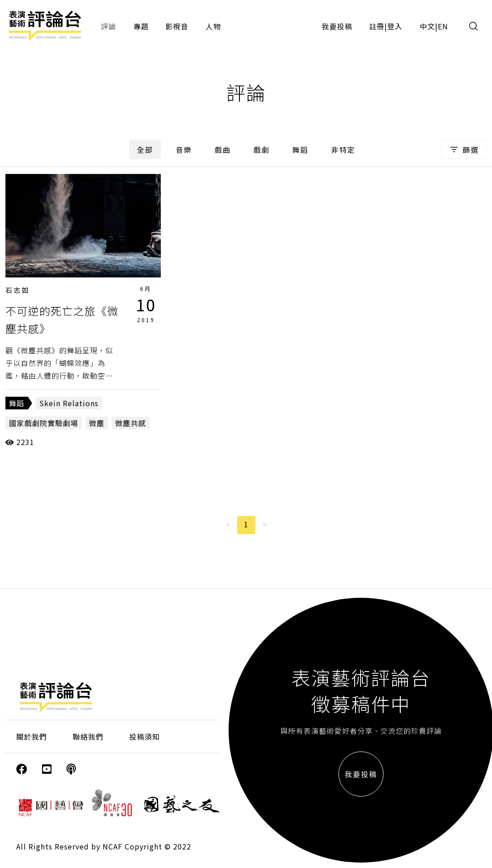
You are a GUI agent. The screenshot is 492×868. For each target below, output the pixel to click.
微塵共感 (131, 423)
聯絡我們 (88, 737)
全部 (145, 150)
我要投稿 (337, 26)
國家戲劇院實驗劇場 (44, 423)
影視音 (177, 26)
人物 (213, 26)
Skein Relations (69, 403)
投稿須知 (145, 737)
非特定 (343, 150)
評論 (108, 26)
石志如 (18, 290)
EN (443, 26)
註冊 (377, 26)
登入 (395, 26)
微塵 (97, 423)
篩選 (464, 150)
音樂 (184, 150)
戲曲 (223, 150)
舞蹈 (300, 150)
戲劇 (262, 150)
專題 (141, 26)
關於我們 (32, 737)
